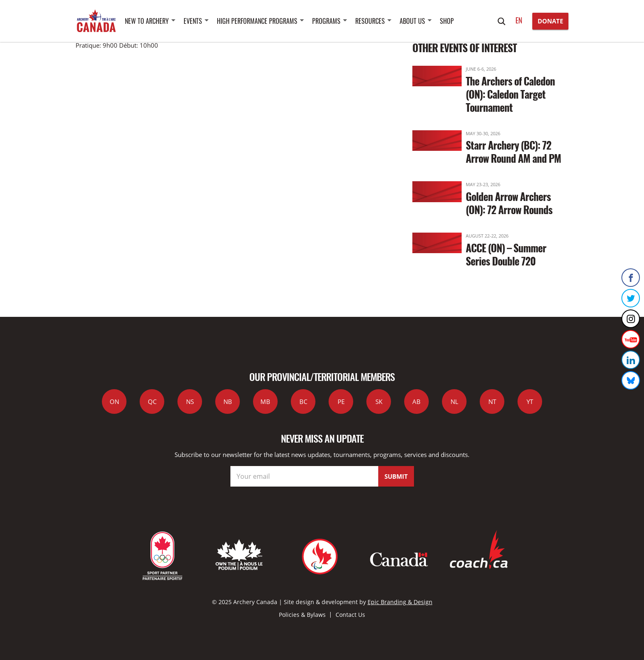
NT (492, 402)
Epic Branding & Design (400, 602)
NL (454, 402)
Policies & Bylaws (302, 615)
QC (152, 402)
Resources (370, 21)
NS (190, 402)
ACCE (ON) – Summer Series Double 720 (506, 254)
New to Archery (147, 21)
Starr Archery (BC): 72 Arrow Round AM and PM (513, 151)
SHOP (447, 21)
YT (530, 402)
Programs (326, 21)
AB (416, 402)
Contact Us (350, 615)
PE (341, 402)
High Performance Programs (257, 21)
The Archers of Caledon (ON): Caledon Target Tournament (510, 94)
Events (193, 21)
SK (379, 402)
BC (303, 402)
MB (265, 402)
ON (114, 402)
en (519, 20)
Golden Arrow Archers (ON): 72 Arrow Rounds (509, 203)
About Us (412, 21)
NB (228, 402)
